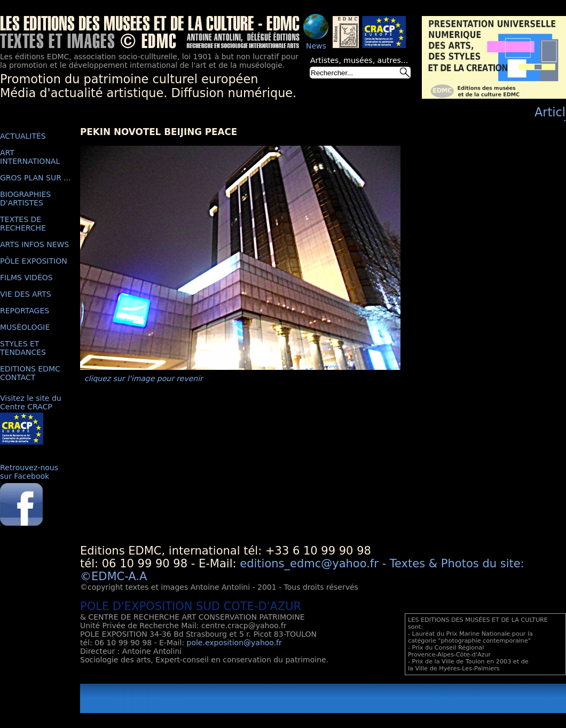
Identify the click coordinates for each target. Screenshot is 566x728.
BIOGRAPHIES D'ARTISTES (25, 199)
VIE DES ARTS (26, 294)
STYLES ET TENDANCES (23, 348)
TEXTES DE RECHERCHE (23, 224)
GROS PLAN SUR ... (36, 178)
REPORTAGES (25, 311)
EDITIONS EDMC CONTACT (30, 373)
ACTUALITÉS (23, 136)
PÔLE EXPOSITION (34, 261)
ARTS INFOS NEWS (34, 244)
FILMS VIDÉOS (26, 278)
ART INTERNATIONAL (30, 157)
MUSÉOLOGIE (25, 327)
